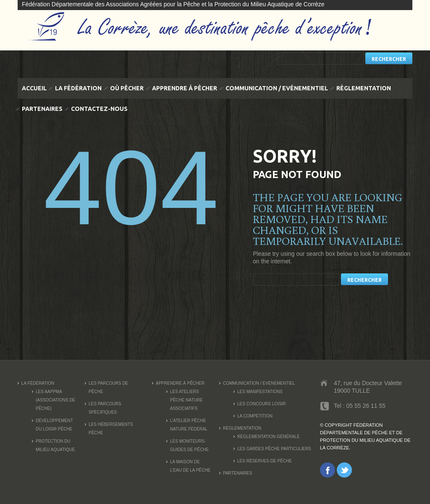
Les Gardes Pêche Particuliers (274, 449)
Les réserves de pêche (265, 461)
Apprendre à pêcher (185, 88)
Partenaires (42, 109)
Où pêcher (127, 88)
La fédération (78, 88)
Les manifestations (260, 392)
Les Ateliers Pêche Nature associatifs (186, 400)
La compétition (255, 416)
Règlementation (364, 88)
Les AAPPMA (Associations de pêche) (55, 400)
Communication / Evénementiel (277, 88)
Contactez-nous (99, 109)
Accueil (34, 88)
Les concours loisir (262, 404)
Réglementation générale (269, 437)
